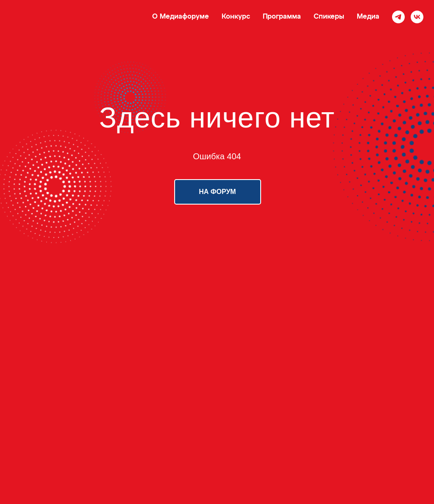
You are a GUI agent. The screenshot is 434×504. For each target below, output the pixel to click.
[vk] (417, 17)
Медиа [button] (368, 17)
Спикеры (329, 17)
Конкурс (236, 17)
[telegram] (398, 17)
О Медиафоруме (181, 17)
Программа (282, 17)
